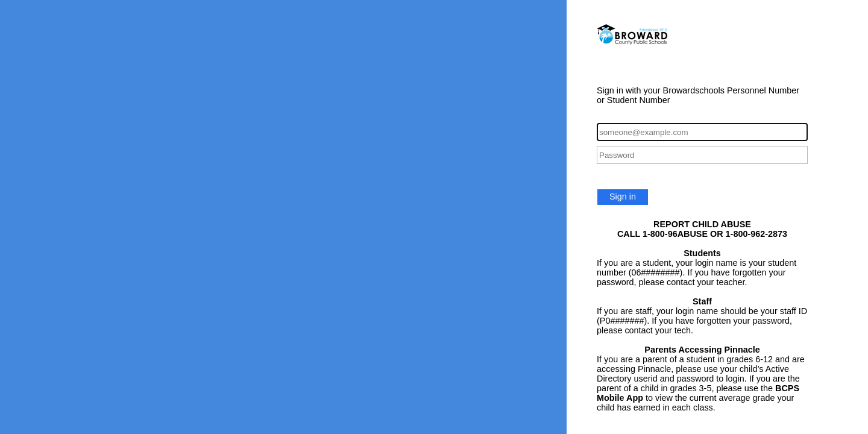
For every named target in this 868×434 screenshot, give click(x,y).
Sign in (623, 197)
